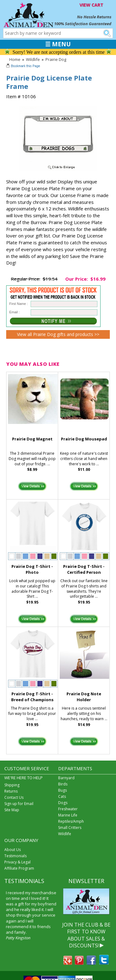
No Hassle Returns (94, 17)
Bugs (62, 790)
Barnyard (66, 778)
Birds (63, 784)
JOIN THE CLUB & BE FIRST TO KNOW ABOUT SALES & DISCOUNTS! (86, 935)
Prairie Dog (56, 59)
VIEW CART (91, 5)
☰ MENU (58, 44)
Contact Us (14, 797)
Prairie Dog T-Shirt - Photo (32, 569)
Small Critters (70, 828)
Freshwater (68, 809)
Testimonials (15, 856)
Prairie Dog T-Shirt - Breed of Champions (32, 697)
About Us (13, 850)
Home (15, 59)
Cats (62, 796)
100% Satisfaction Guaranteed (83, 24)
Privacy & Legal (17, 862)
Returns (11, 791)
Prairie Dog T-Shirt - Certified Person (84, 569)
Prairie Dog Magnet (32, 439)
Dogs (63, 803)
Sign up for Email (19, 804)
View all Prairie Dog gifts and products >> (58, 334)
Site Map (12, 810)
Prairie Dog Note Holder (84, 697)
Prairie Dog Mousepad (84, 439)
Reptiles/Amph (71, 821)
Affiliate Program (19, 868)
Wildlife (33, 59)
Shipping (12, 785)
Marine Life (68, 815)
